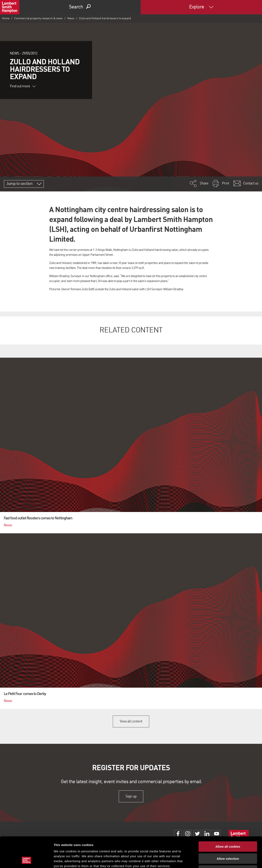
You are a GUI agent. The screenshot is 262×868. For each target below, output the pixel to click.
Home (6, 18)
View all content (131, 721)
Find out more (23, 86)
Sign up (131, 796)
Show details (215, 860)
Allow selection (228, 830)
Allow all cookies (228, 818)
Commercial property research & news (38, 18)
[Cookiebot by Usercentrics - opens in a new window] (27, 860)
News (71, 18)
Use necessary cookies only (228, 842)
